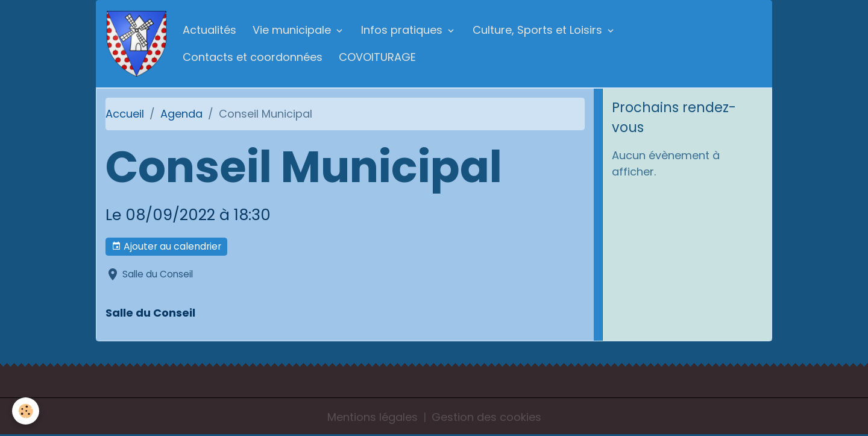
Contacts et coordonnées (253, 57)
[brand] (137, 44)
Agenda (181, 114)
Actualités (209, 30)
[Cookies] (26, 411)
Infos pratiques (403, 30)
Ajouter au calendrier (166, 246)
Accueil (125, 114)
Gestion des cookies (486, 417)
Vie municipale (293, 30)
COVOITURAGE (377, 57)
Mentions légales (373, 417)
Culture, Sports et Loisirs (539, 30)
